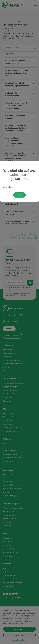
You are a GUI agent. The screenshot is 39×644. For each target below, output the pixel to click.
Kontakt (9, 329)
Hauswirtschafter (8, 424)
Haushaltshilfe (7, 357)
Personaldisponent (9, 431)
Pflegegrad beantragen (10, 387)
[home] (12, 5)
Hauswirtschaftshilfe (9, 353)
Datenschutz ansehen (20, 296)
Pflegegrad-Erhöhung (10, 391)
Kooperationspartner (9, 451)
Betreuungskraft (8, 417)
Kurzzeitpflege (7, 398)
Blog (4, 444)
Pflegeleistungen (11, 379)
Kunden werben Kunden (11, 454)
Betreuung (6, 368)
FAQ (4, 447)
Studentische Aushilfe (10, 428)
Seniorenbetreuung (9, 371)
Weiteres (7, 439)
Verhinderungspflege (9, 394)
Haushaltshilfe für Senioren (11, 361)
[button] (35, 5)
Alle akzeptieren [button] (20, 629)
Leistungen (8, 345)
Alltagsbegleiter (8, 414)
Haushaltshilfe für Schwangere (13, 364)
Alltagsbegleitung (8, 350)
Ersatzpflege (7, 401)
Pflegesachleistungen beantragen (14, 383)
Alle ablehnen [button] (19, 635)
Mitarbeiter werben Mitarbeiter (12, 458)
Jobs (5, 409)
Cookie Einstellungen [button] (19, 640)
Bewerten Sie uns (8, 462)
